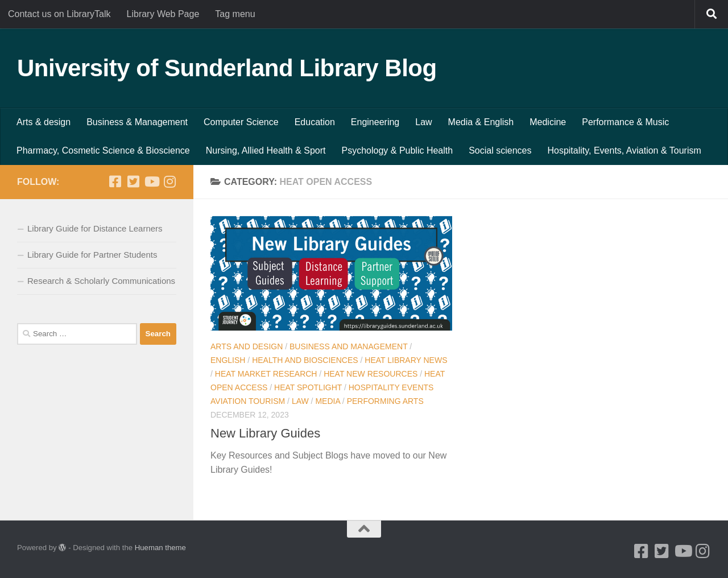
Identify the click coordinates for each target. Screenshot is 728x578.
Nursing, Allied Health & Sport (266, 150)
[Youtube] (151, 181)
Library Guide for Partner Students (92, 255)
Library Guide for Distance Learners (95, 228)
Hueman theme (160, 548)
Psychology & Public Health (398, 150)
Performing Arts (385, 401)
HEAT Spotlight (308, 387)
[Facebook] (115, 181)
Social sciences (500, 150)
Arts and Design (247, 346)
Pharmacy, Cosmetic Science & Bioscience (103, 150)
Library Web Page (163, 14)
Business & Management (137, 122)
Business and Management (348, 346)
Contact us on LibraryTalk (59, 14)
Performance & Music (625, 122)
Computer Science (241, 122)
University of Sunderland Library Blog (227, 68)
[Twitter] (133, 181)
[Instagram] (169, 181)
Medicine (548, 122)
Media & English (481, 122)
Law (423, 122)
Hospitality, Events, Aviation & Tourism (624, 150)
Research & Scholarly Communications (101, 281)
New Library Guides (265, 433)
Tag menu (235, 14)
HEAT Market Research (266, 374)
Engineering (375, 122)
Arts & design (44, 122)
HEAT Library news (406, 360)
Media (328, 401)
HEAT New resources (371, 374)
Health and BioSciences (305, 360)
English (228, 360)
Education (315, 122)
